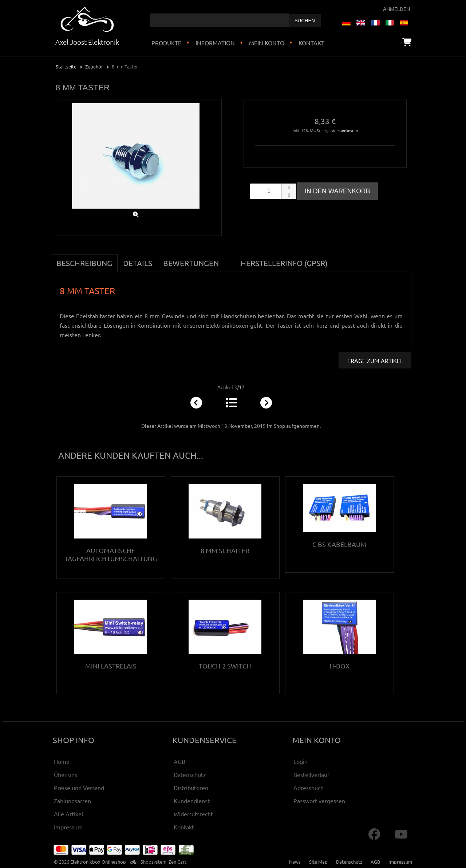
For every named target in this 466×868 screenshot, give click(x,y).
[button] (289, 188)
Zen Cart (177, 862)
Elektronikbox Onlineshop (98, 862)
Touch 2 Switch (225, 666)
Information (215, 43)
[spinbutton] (273, 191)
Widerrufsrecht (193, 814)
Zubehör (94, 66)
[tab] (230, 259)
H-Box (339, 666)
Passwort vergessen (319, 801)
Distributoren (191, 788)
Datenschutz (190, 774)
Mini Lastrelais (111, 666)
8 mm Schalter (225, 550)
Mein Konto (267, 43)
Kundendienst (192, 801)
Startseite (66, 66)
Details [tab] (138, 263)
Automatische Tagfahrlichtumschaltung (111, 554)
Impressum (68, 827)
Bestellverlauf (311, 774)
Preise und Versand (79, 788)
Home (62, 761)
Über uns (66, 774)
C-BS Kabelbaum (339, 544)
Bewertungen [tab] (191, 263)
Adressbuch (309, 788)
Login (301, 761)
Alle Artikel (68, 814)
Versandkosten (345, 130)
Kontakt (311, 43)
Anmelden (396, 9)
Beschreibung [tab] (84, 263)
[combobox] (219, 20)
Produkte (166, 43)
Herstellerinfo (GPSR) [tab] (284, 263)
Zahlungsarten (72, 801)
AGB (179, 761)
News (295, 862)
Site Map (318, 862)
